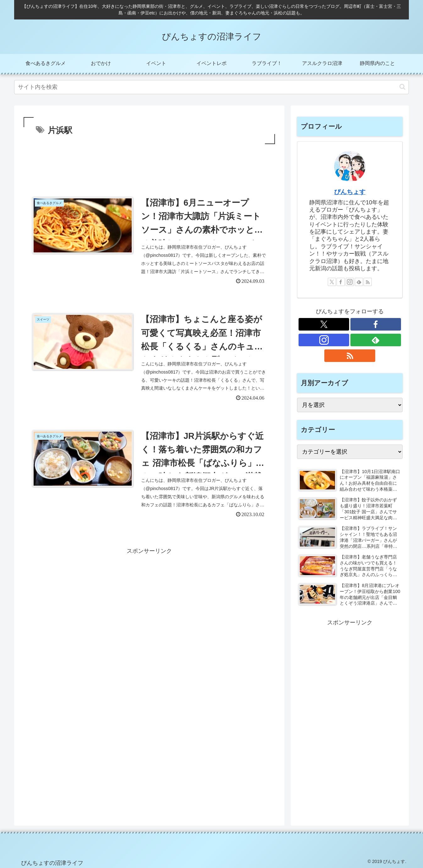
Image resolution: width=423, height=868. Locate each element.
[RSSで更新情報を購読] (368, 282)
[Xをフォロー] (332, 282)
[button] (402, 87)
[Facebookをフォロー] (341, 282)
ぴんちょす (350, 192)
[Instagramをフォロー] (350, 282)
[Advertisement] (149, 163)
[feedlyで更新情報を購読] (359, 282)
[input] (211, 87)
